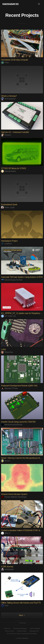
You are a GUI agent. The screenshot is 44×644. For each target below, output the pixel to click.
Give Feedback (35, 628)
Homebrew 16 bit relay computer (15, 60)
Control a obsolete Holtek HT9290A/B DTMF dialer (22, 530)
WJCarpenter (8, 99)
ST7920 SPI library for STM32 (13, 168)
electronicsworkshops (12, 425)
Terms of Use (10, 631)
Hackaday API (34, 631)
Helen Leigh (8, 207)
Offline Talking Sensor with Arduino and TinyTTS (21, 603)
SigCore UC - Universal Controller (15, 132)
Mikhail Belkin (9, 171)
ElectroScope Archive (12, 280)
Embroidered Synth (9, 205)
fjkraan (6, 461)
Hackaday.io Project (9, 241)
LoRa (3, 349)
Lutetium (6, 244)
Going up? (22, 623)
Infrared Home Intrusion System (14, 494)
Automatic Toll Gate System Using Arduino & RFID (22, 277)
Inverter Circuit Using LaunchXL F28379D (18, 422)
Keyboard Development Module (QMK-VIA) (19, 386)
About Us (7, 628)
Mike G (6, 533)
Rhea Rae (7, 352)
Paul (5, 606)
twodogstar (7, 569)
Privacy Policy (22, 631)
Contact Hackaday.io (20, 628)
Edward (6, 135)
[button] (39, 4)
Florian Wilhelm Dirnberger (14, 497)
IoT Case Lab (8, 316)
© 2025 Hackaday (22, 638)
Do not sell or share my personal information (22, 634)
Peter (5, 63)
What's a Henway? (9, 96)
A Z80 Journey (7, 567)
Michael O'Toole (9, 388)
